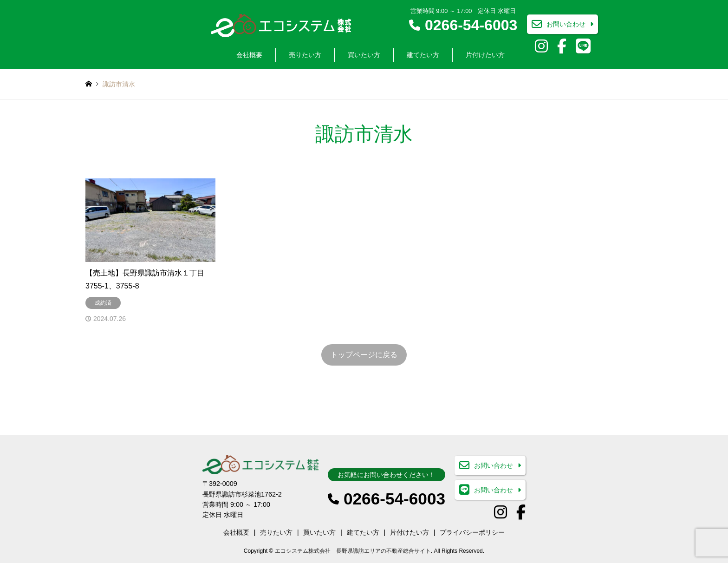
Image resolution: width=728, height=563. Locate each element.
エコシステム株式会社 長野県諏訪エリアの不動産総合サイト (353, 551)
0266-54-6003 (471, 25)
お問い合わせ (566, 25)
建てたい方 (423, 55)
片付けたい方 (485, 55)
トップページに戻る (364, 355)
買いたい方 (364, 55)
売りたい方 (305, 55)
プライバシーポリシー (472, 532)
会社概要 (249, 55)
